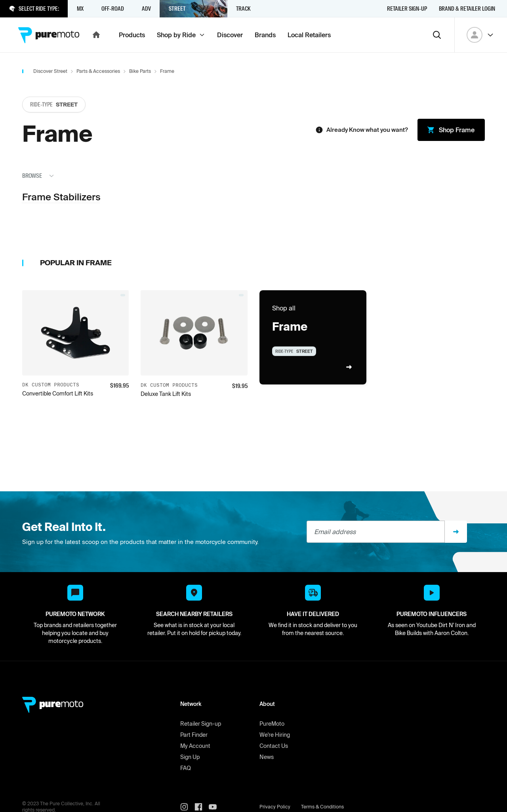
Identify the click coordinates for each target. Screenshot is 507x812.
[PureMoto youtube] (216, 807)
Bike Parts (140, 71)
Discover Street (50, 71)
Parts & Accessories (98, 71)
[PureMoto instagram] (187, 807)
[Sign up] (456, 532)
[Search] (437, 35)
